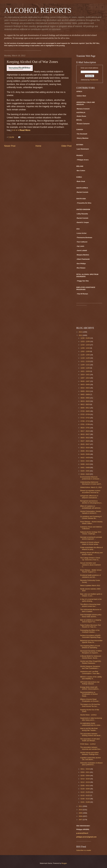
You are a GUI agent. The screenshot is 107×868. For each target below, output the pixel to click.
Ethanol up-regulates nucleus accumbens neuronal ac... (90, 491)
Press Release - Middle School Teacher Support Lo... (91, 571)
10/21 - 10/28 (85, 371)
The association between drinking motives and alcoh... (91, 735)
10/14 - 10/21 (85, 375)
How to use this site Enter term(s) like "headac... (89, 729)
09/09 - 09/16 (85, 391)
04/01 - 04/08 (85, 468)
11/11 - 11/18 (85, 361)
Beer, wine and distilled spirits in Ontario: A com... (91, 595)
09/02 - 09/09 (85, 394)
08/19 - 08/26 (85, 401)
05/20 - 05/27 (85, 444)
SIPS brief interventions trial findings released (90, 683)
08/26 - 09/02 (85, 398)
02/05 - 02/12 (85, 786)
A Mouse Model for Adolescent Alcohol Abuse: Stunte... (91, 657)
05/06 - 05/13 (85, 451)
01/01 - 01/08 (85, 802)
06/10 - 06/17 (85, 434)
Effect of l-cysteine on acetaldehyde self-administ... (91, 507)
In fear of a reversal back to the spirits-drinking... (91, 600)
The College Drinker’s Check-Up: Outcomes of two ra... (90, 559)
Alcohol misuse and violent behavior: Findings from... (90, 753)
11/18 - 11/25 (85, 358)
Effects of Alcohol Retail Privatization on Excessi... (90, 700)
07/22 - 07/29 (85, 414)
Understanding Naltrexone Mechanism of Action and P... (91, 483)
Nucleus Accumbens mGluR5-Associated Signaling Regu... (91, 636)
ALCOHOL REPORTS (38, 10)
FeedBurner (94, 80)
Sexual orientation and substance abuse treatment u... (90, 565)
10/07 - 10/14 (85, 378)
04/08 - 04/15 (85, 464)
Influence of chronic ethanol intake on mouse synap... (90, 543)
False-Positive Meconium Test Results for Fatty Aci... (90, 626)
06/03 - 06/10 (85, 438)
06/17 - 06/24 (85, 431)
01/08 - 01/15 (85, 799)
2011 (81, 806)
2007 (81, 820)
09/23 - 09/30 (85, 385)
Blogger (64, 863)
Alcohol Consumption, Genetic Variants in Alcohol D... (91, 512)
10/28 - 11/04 (85, 368)
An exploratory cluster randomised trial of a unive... (91, 724)
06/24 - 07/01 (85, 428)
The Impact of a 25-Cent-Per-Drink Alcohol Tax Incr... (90, 705)
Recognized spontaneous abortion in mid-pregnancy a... (91, 502)
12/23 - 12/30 (85, 341)
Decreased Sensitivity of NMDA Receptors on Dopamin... (91, 652)
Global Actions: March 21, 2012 (91, 487)
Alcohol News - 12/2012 (88, 715)
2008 (81, 816)
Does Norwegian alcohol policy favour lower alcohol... (91, 616)
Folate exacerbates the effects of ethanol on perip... (91, 548)
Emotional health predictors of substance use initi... (90, 576)
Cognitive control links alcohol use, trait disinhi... (90, 759)
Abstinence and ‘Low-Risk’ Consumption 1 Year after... (90, 672)
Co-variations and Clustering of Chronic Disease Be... (91, 517)
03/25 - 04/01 (85, 471)
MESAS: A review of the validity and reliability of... (91, 678)
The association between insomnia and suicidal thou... (91, 748)
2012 (81, 335)
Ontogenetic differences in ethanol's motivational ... (89, 497)
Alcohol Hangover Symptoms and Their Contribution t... (90, 667)
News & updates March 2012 (90, 585)
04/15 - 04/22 (85, 461)
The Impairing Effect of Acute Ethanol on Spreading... (90, 647)
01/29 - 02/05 (85, 789)
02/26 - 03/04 (85, 776)
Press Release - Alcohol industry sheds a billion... (91, 523)
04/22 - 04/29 (85, 458)
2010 (81, 810)
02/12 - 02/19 (85, 782)
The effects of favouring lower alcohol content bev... (90, 605)
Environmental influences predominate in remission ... (91, 478)
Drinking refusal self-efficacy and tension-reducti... (91, 554)
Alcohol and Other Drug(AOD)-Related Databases (91, 662)
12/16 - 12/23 (85, 345)
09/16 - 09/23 (85, 388)
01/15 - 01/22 (85, 795)
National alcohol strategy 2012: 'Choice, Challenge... (91, 533)
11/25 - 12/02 (85, 355)
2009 (81, 813)
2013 (81, 332)
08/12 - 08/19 (85, 404)
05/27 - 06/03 (85, 441)
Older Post (66, 146)
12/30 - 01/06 (85, 338)
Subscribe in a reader (84, 850)
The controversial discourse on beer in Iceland (91, 610)
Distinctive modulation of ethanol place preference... (91, 764)
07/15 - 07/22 (85, 418)
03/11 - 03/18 (85, 769)
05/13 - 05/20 (85, 448)
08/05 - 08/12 (85, 408)
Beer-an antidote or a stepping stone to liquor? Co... (91, 621)
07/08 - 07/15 (85, 421)
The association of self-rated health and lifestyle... (90, 740)
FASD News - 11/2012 (88, 744)
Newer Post (10, 146)
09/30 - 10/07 (85, 381)
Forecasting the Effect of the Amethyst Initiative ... (90, 631)
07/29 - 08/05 (85, 411)
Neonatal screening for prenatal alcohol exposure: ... (91, 538)
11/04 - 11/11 (85, 365)
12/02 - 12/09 (85, 351)
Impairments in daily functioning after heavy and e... (91, 719)
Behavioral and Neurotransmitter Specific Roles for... (91, 641)
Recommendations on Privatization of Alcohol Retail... (89, 694)
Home (38, 146)
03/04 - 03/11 (85, 772)
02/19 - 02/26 (85, 779)
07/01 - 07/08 (85, 424)
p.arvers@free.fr (82, 833)
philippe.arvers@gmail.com (86, 837)
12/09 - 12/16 (85, 348)
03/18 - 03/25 (85, 474)
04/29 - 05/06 (85, 454)
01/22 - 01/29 (85, 792)
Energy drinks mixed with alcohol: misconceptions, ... (90, 688)
